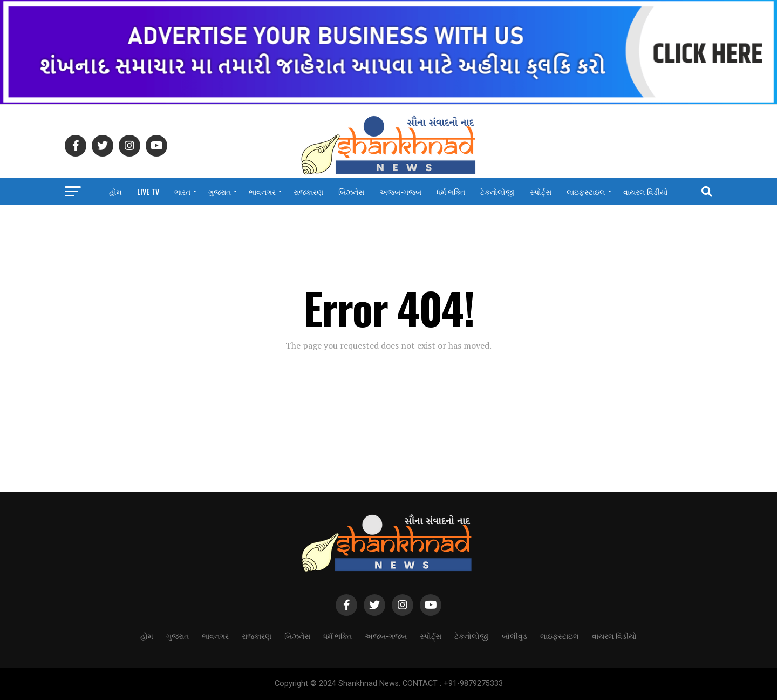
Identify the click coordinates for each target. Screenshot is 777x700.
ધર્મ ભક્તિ (451, 191)
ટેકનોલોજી (497, 191)
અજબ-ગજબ (400, 191)
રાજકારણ (308, 191)
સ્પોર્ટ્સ (541, 191)
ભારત (182, 191)
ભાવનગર (262, 191)
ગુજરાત (220, 191)
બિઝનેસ (351, 191)
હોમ (115, 191)
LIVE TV (148, 191)
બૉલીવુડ (514, 636)
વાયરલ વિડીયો (646, 191)
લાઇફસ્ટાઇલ (586, 191)
